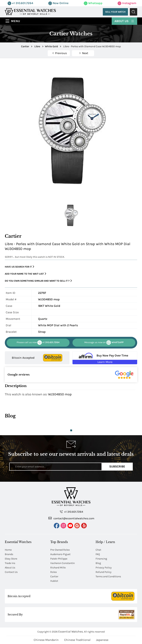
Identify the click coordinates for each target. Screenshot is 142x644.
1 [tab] (71, 430)
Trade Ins (10, 563)
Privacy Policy (104, 568)
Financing (101, 559)
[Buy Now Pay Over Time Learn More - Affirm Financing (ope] (105, 358)
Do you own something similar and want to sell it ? (38, 281)
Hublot (54, 581)
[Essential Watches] (30, 12)
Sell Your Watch (115, 12)
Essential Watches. (71, 631)
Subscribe (117, 466)
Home (8, 550)
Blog (98, 563)
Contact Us (11, 572)
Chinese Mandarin (46, 640)
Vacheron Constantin (62, 563)
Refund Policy (104, 572)
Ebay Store (11, 559)
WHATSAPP (104, 343)
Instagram (127, 3)
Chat (98, 550)
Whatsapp (93, 3)
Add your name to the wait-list (26, 274)
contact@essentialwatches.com (71, 518)
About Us (124, 21)
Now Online (58, 3)
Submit (133, 12)
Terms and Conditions (108, 576)
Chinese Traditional (77, 640)
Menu (16, 21)
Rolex (54, 572)
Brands (9, 554)
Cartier (54, 576)
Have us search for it (20, 267)
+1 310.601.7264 (20, 3)
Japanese (102, 640)
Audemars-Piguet (60, 554)
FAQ (98, 554)
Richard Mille (58, 568)
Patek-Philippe (59, 559)
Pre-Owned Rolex (60, 550)
